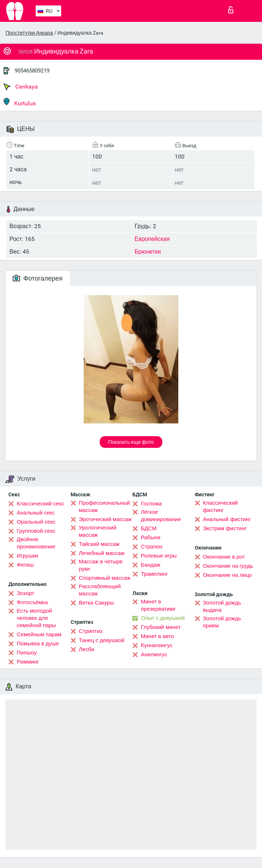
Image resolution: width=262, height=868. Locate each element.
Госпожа (151, 504)
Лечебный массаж (102, 553)
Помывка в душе (38, 644)
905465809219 (32, 71)
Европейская (152, 239)
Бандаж (151, 565)
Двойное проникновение (36, 543)
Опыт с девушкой (163, 618)
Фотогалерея (38, 278)
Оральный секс (36, 522)
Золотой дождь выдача (222, 606)
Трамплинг (154, 574)
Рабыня (151, 537)
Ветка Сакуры (96, 603)
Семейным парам (39, 634)
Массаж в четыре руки (101, 565)
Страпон (152, 547)
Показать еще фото (131, 442)
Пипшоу (27, 653)
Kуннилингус (157, 645)
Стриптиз (91, 631)
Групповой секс (36, 531)
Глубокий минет (161, 627)
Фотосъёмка (32, 602)
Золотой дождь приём (222, 622)
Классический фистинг (221, 507)
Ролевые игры (159, 556)
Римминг (28, 662)
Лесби (87, 649)
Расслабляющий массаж (100, 590)
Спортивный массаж (105, 578)
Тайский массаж (99, 544)
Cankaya (21, 87)
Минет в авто (157, 636)
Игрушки (27, 556)
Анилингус (154, 654)
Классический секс (40, 504)
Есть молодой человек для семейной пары (36, 618)
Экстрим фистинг (225, 528)
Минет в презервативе (158, 605)
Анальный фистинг (227, 519)
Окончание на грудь (228, 566)
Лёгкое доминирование (161, 516)
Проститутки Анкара (29, 33)
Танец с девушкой (102, 640)
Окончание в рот (224, 557)
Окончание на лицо (228, 575)
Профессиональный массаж (105, 507)
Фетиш (25, 565)
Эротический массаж (105, 519)
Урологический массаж (98, 531)
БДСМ (149, 528)
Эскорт (25, 593)
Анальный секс (36, 513)
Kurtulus (20, 102)
